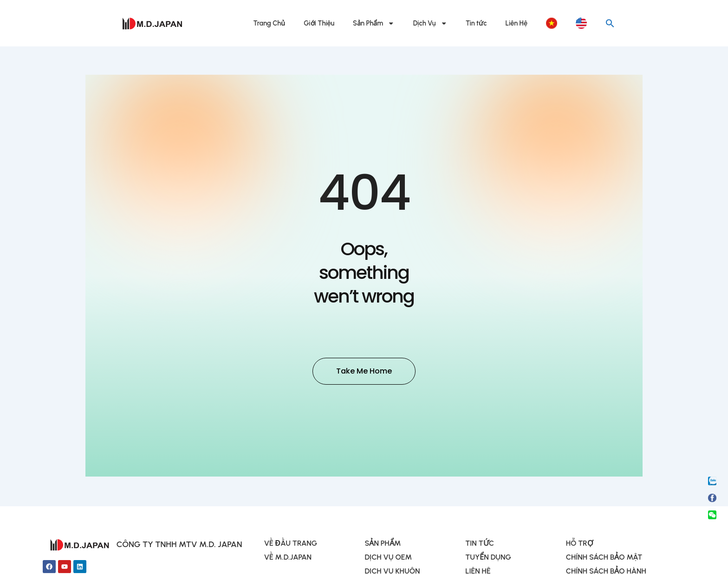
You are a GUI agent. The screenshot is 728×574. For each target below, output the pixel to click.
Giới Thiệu (319, 23)
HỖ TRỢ (580, 545)
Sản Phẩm (374, 23)
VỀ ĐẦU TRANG (291, 545)
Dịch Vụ (430, 23)
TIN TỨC (480, 545)
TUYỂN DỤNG (488, 558)
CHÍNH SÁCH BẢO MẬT (604, 558)
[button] (610, 23)
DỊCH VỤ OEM (388, 558)
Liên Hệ (517, 23)
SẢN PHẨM (383, 545)
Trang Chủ (270, 23)
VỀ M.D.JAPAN (288, 558)
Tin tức (476, 23)
